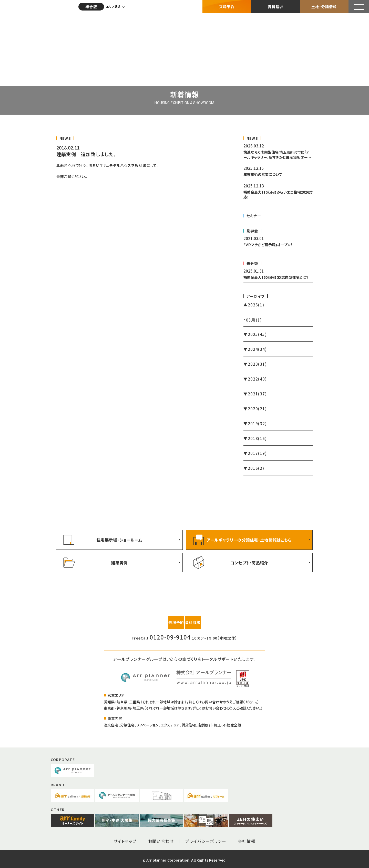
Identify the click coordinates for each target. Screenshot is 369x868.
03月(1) (254, 320)
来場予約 (227, 6)
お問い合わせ (161, 839)
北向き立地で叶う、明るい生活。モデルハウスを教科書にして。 (108, 165)
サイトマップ (125, 839)
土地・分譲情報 (324, 6)
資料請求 (276, 6)
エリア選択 (114, 6)
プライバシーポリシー (206, 839)
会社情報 (247, 839)
